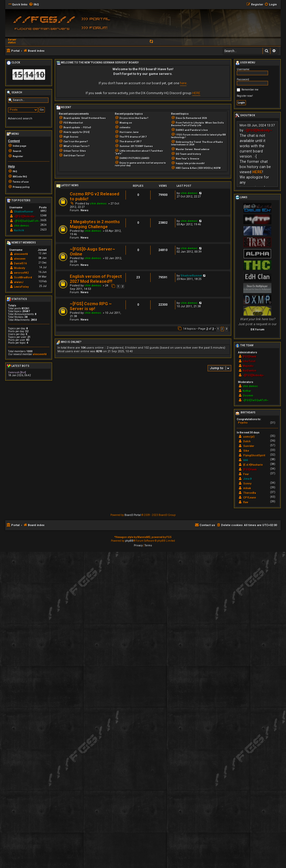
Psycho (243, 423)
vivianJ (19, 282)
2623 (43, 230)
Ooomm (248, 396)
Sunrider (249, 446)
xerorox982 (21, 273)
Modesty (20, 268)
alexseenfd (21, 254)
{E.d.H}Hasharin (253, 465)
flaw (246, 502)
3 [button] (226, 329)
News (85, 210)
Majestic (248, 366)
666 (246, 460)
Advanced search (20, 119)
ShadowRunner (191, 276)
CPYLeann (250, 498)
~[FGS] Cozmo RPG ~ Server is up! (91, 306)
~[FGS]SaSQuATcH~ (27, 221)
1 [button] (218, 329)
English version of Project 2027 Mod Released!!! (96, 279)
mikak (247, 488)
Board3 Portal (133, 515)
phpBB (129, 541)
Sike (246, 451)
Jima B (248, 479)
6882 (43, 211)
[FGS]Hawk (250, 357)
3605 (43, 220)
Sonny (247, 484)
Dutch (247, 441)
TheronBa (250, 493)
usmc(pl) (249, 437)
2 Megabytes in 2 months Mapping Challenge (95, 224)
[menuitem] (34, 5)
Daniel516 (20, 263)
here (183, 83)
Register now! (245, 96)
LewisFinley (21, 287)
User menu (245, 63)
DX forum (257, 329)
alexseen (20, 259)
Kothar (247, 391)
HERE (196, 93)
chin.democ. (99, 204)
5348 (43, 216)
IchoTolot (249, 361)
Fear (246, 474)
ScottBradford (23, 277)
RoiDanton (250, 371)
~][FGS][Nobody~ (25, 216)
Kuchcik (19, 230)
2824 (43, 225)
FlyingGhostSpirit (254, 455)
